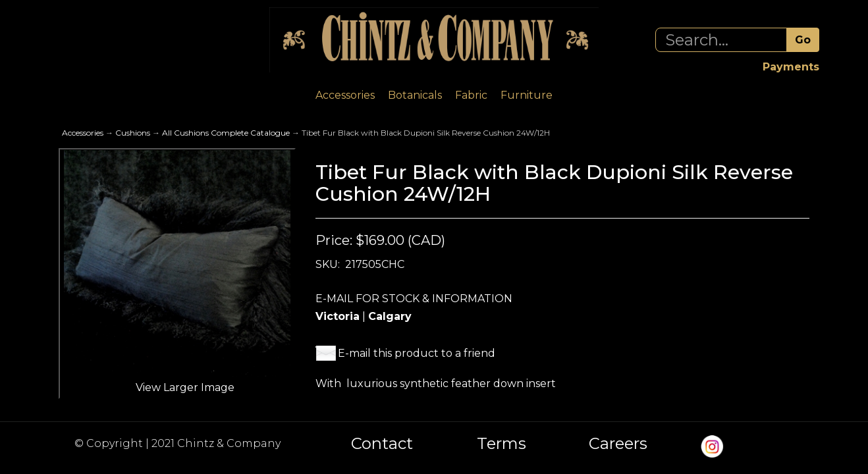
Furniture (527, 95)
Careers (618, 444)
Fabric (471, 95)
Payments (791, 67)
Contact (382, 444)
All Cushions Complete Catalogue (226, 133)
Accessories (345, 95)
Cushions (133, 133)
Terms (502, 444)
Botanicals (415, 95)
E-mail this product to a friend (417, 353)
